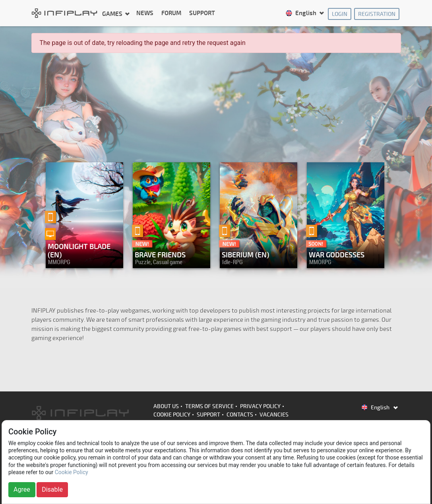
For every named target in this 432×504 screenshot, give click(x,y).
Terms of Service (209, 406)
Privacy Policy (260, 406)
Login (340, 14)
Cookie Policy (172, 415)
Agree (22, 489)
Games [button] (113, 14)
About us (166, 406)
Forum (171, 13)
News (145, 13)
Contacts (240, 415)
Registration (377, 14)
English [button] (301, 13)
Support (202, 13)
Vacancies (274, 415)
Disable (52, 489)
